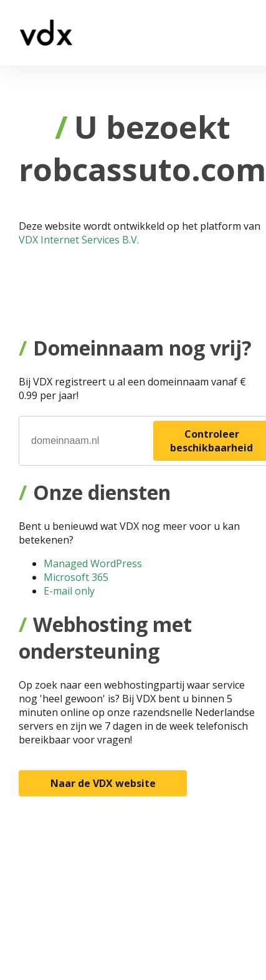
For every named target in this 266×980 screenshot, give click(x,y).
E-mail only (69, 591)
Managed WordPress (93, 563)
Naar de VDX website (103, 783)
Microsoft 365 (76, 577)
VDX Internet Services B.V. (79, 240)
